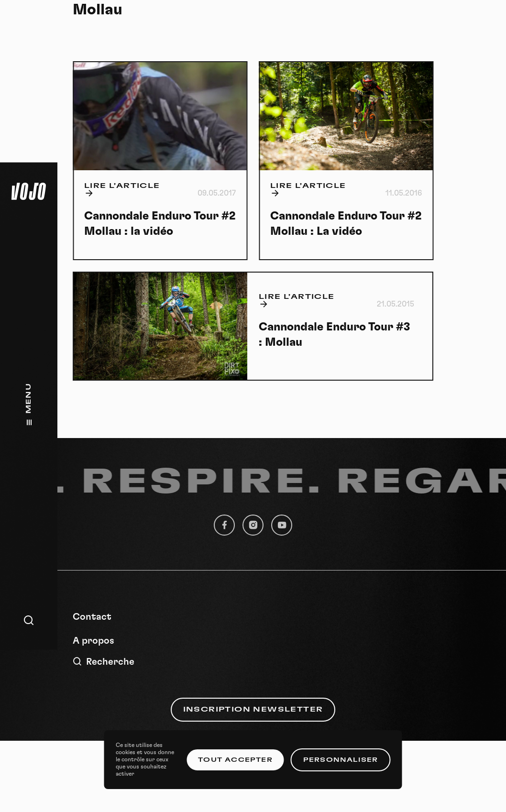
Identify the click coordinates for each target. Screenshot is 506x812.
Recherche (104, 662)
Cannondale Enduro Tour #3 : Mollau (334, 335)
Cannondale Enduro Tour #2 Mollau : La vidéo (346, 224)
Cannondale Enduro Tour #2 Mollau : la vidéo (160, 224)
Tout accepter (235, 760)
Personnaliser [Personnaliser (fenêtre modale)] (341, 760)
